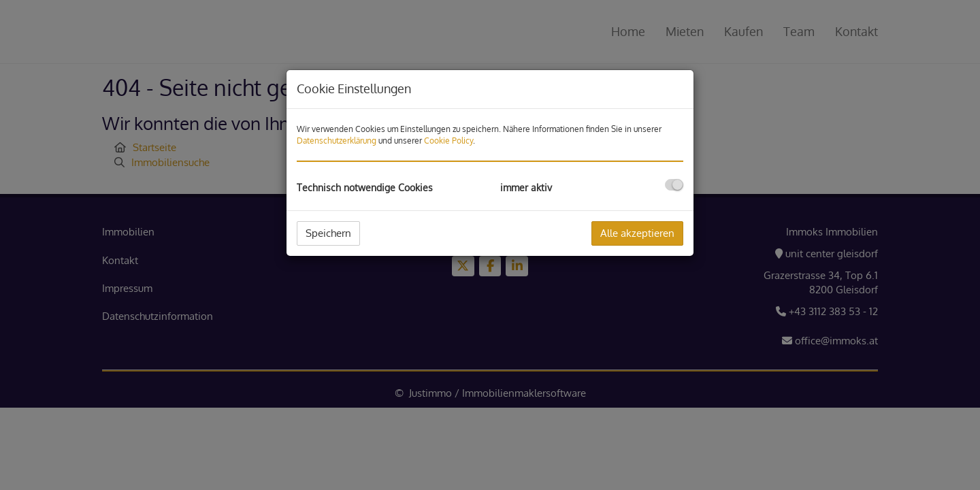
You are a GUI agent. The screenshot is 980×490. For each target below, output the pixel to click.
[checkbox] (674, 185)
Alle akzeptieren (637, 233)
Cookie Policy (448, 141)
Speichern (328, 233)
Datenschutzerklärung (337, 141)
